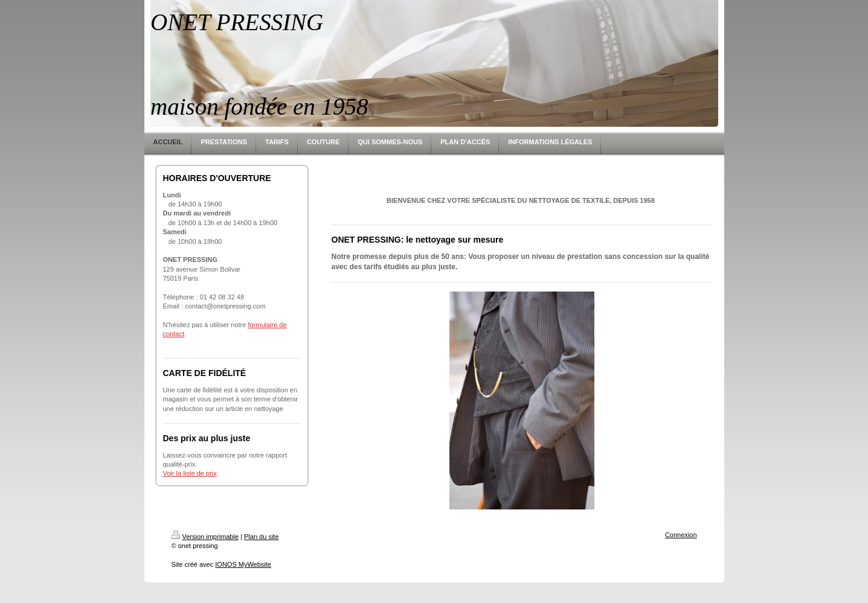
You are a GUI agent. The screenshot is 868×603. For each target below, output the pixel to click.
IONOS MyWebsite (243, 564)
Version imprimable (205, 537)
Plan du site (261, 537)
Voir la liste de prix (190, 473)
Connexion (681, 535)
